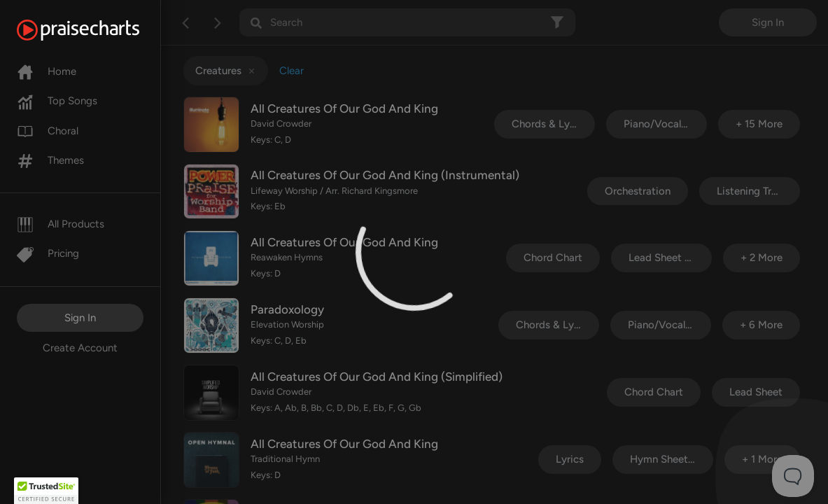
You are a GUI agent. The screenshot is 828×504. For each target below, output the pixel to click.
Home (47, 71)
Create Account (80, 348)
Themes (50, 160)
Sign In (80, 318)
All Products (61, 224)
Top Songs (57, 101)
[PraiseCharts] (96, 30)
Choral (48, 131)
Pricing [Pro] (48, 253)
